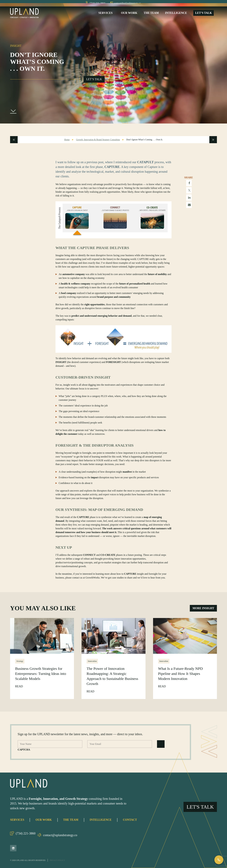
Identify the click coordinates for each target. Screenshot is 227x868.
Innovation (92, 664)
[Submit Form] (161, 747)
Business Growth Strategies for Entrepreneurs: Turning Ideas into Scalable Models (41, 677)
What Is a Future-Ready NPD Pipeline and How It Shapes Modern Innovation (180, 677)
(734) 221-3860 (23, 835)
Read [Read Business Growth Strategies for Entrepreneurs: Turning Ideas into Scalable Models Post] (19, 690)
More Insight (203, 611)
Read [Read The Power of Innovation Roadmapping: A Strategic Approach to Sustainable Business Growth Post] (91, 695)
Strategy (20, 664)
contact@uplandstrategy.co (61, 835)
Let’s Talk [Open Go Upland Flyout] (94, 83)
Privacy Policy (57, 860)
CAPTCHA (24, 753)
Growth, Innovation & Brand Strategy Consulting (98, 143)
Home (67, 143)
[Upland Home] (24, 15)
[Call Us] (219, 860)
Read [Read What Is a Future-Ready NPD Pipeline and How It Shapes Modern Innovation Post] (162, 690)
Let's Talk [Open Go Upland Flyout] (200, 797)
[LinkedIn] (13, 848)
